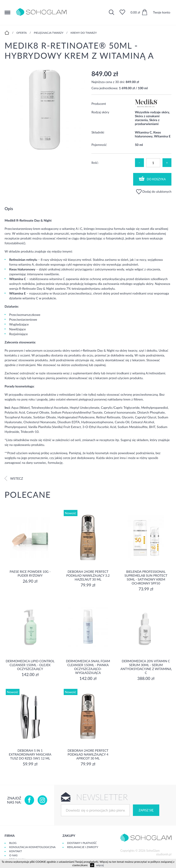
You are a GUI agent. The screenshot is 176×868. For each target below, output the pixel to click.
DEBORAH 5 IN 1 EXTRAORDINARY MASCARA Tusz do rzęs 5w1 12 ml (30, 754)
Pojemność (99, 145)
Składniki (98, 132)
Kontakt (16, 851)
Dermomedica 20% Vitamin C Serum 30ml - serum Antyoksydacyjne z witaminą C (146, 667)
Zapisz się (146, 810)
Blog (13, 843)
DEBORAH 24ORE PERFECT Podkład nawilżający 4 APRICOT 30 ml (88, 754)
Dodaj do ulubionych (154, 191)
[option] (45, 110)
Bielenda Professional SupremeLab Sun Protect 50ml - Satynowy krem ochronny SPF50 (146, 577)
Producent (99, 104)
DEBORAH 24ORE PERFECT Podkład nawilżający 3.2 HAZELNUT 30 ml (88, 575)
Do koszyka (152, 179)
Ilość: (95, 163)
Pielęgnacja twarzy (49, 33)
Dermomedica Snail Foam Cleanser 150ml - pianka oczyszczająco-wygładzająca (88, 667)
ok (92, 865)
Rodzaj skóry (100, 112)
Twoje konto (162, 12)
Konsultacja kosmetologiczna (32, 847)
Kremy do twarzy (84, 33)
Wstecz (14, 478)
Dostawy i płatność (82, 843)
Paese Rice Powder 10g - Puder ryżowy (30, 573)
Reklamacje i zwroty (83, 847)
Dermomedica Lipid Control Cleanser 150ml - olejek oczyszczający (30, 665)
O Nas (13, 855)
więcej (100, 865)
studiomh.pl (164, 854)
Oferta (22, 33)
